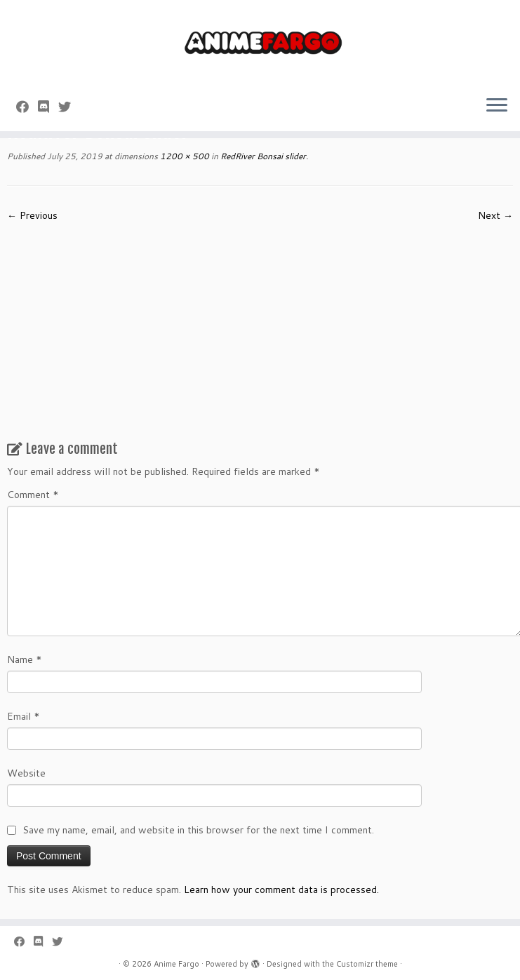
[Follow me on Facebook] (27, 107)
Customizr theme (367, 964)
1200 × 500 (184, 156)
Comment (33, 495)
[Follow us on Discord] (48, 107)
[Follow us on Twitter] (69, 107)
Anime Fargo (176, 964)
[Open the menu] (497, 106)
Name (25, 659)
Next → (495, 215)
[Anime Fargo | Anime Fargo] (260, 42)
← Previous (32, 215)
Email (24, 716)
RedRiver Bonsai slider (262, 156)
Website (26, 773)
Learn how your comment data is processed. (281, 890)
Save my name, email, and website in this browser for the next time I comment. (198, 830)
